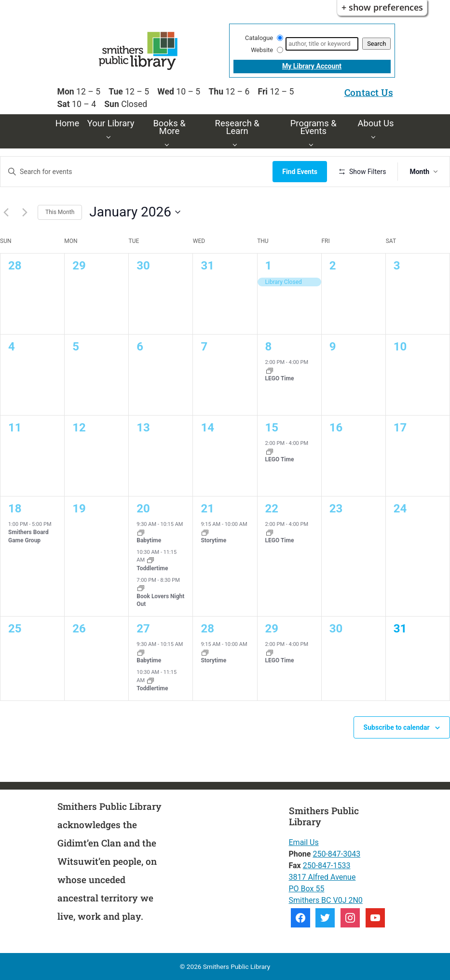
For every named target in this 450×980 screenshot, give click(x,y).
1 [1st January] (269, 266)
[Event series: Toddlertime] (150, 560)
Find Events (300, 172)
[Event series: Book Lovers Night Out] (141, 588)
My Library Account (312, 66)
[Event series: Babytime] (141, 532)
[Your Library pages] (111, 136)
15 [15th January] (272, 428)
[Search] (322, 44)
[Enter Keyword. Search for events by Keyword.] (136, 172)
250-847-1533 (327, 866)
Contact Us (369, 92)
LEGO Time (280, 378)
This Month (60, 212)
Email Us (304, 842)
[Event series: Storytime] (205, 532)
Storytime (213, 540)
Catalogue (259, 38)
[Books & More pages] (169, 144)
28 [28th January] (207, 629)
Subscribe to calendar (397, 727)
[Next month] (25, 212)
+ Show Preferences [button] (382, 7)
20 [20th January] (143, 509)
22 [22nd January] (272, 509)
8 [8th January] (269, 347)
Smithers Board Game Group (28, 536)
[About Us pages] (375, 136)
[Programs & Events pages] (313, 144)
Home (68, 123)
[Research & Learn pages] (237, 144)
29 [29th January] (272, 629)
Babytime (149, 540)
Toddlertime (152, 568)
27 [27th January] (143, 629)
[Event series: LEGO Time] (270, 370)
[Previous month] (6, 212)
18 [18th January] (15, 509)
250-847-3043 (336, 854)
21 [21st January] (207, 509)
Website (262, 50)
